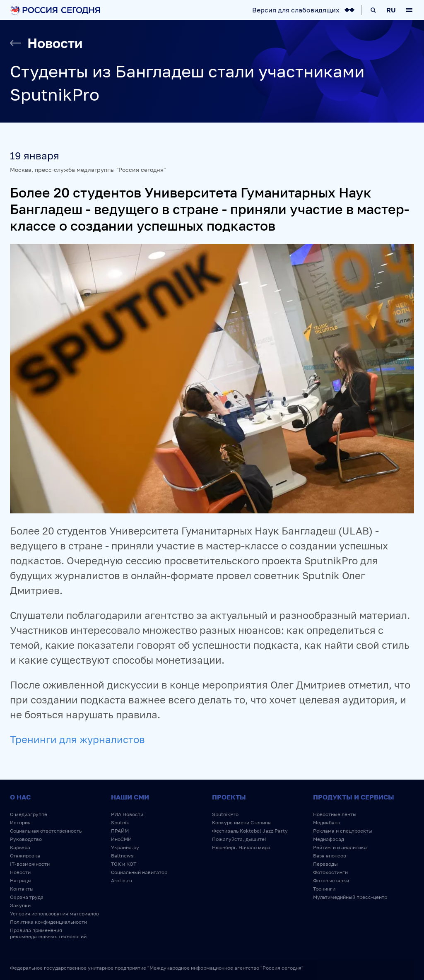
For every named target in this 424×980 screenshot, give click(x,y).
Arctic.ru (122, 880)
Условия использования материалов (54, 914)
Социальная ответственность (46, 831)
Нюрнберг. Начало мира (241, 847)
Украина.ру (125, 847)
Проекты (229, 797)
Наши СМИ (130, 797)
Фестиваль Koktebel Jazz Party (250, 831)
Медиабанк (327, 822)
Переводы (325, 864)
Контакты (22, 889)
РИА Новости (127, 814)
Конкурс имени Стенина (241, 822)
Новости (20, 872)
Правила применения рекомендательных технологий (48, 933)
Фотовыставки (331, 880)
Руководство (26, 839)
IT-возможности (30, 864)
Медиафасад (329, 839)
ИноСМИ (121, 839)
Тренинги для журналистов (77, 739)
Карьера (20, 847)
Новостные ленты (335, 814)
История (20, 822)
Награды (21, 880)
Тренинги (324, 889)
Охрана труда (27, 897)
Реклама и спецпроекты (343, 831)
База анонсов (330, 856)
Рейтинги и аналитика (340, 847)
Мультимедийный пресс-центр (350, 897)
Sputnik (120, 822)
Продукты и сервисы (354, 797)
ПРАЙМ (120, 831)
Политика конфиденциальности (48, 922)
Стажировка (25, 856)
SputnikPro (225, 814)
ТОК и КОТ (124, 864)
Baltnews (122, 856)
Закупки (20, 905)
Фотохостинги (330, 872)
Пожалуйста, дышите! (239, 839)
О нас (20, 797)
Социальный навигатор (139, 872)
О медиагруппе (29, 814)
